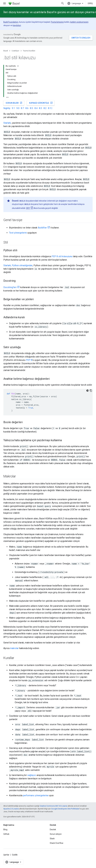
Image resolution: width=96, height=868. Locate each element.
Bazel (6, 51)
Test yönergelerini (18, 233)
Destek (53, 830)
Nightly (7, 108)
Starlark (7, 123)
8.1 (50, 108)
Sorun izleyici (56, 834)
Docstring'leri (10, 287)
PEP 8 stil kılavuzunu (62, 256)
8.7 (22, 108)
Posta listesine (57, 22)
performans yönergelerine (36, 795)
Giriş (90, 3)
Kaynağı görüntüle (41, 103)
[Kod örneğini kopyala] (91, 391)
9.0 (18, 108)
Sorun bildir (14, 103)
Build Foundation (11, 22)
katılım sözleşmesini (79, 22)
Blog (5, 830)
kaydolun (17, 25)
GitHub (6, 834)
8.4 (36, 108)
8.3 (41, 108)
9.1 (13, 108)
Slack (52, 839)
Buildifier (42, 228)
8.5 (31, 108)
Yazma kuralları (29, 51)
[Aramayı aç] (63, 3)
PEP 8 (29, 360)
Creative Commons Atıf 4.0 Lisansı (53, 806)
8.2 (45, 108)
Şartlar (6, 855)
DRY (28, 208)
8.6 (27, 108)
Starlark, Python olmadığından (18, 265)
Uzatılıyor (15, 51)
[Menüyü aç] (5, 3)
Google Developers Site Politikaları (65, 809)
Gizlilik (15, 855)
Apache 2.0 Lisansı (11, 809)
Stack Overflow (57, 843)
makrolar (14, 648)
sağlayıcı (32, 775)
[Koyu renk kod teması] (88, 391)
